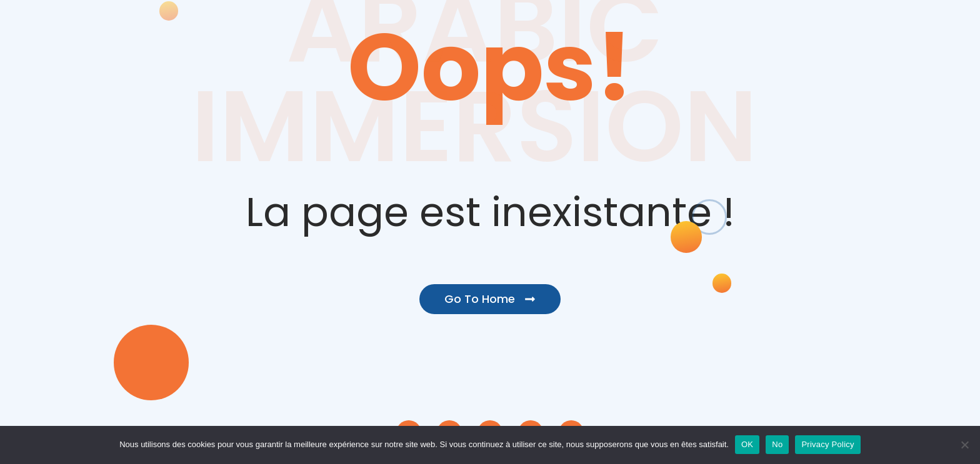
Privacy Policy (827, 444)
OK (747, 444)
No (777, 444)
